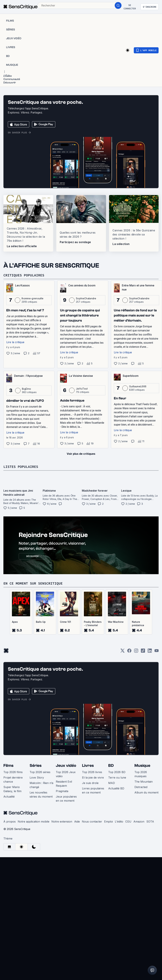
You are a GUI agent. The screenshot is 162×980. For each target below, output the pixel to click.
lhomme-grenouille (33, 298)
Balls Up (41, 622)
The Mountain (144, 782)
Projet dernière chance (13, 780)
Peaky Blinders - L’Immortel (93, 624)
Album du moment (146, 792)
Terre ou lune (117, 778)
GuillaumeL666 (138, 386)
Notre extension (62, 822)
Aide (77, 822)
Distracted (141, 787)
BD (111, 766)
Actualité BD (116, 788)
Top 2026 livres (92, 772)
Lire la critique (15, 342)
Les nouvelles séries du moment (41, 794)
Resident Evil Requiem (64, 784)
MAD (112, 783)
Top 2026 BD (117, 772)
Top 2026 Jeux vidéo (66, 774)
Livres (88, 766)
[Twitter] (123, 652)
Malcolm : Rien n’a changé (41, 785)
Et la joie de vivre (93, 778)
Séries (36, 766)
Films (8, 766)
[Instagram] (136, 652)
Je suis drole (90, 783)
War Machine (116, 622)
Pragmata (62, 791)
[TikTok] (143, 652)
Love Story (37, 778)
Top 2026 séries (40, 772)
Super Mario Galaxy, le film (12, 789)
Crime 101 (65, 622)
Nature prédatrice (138, 624)
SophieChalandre (86, 298)
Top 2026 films (13, 772)
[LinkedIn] (150, 652)
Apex (15, 622)
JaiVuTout (82, 389)
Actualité (9, 797)
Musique (142, 766)
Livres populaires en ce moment (93, 790)
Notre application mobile (34, 822)
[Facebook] (129, 652)
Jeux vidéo (66, 766)
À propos (10, 822)
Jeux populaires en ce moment (66, 799)
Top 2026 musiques (141, 774)
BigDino (26, 389)
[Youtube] (157, 652)
